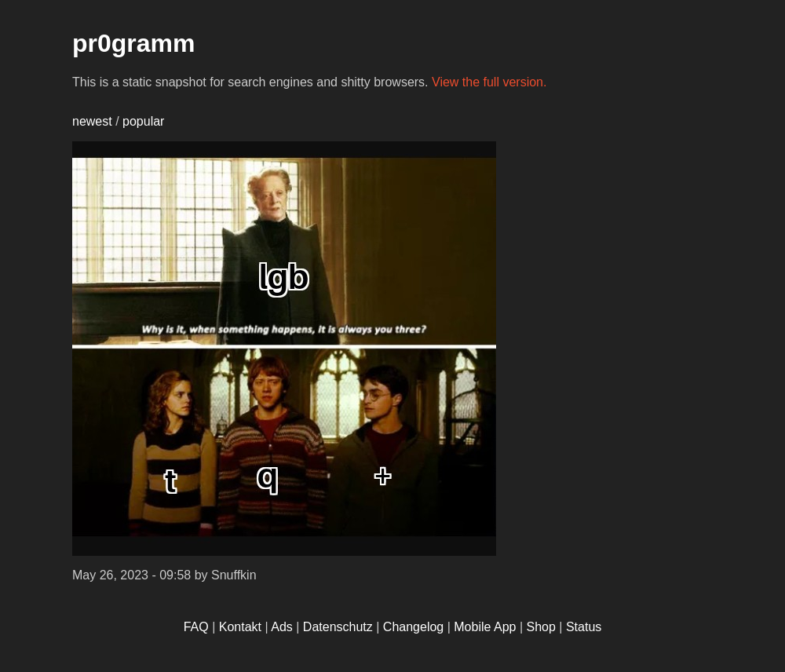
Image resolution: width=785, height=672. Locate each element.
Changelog (413, 627)
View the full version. (489, 82)
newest (92, 121)
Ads (282, 627)
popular (143, 121)
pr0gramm (134, 43)
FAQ (196, 627)
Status (584, 627)
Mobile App (485, 627)
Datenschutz (338, 627)
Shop (541, 627)
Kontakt (240, 627)
